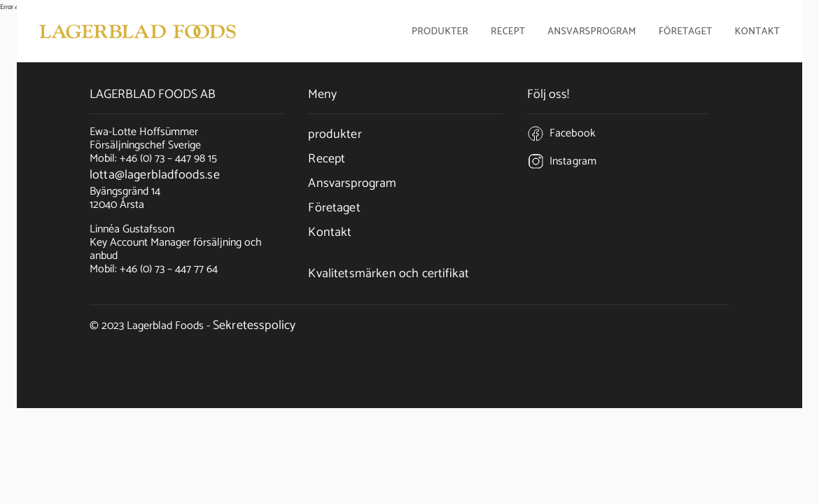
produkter (335, 134)
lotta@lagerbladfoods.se (155, 175)
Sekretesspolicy (254, 325)
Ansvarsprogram (592, 33)
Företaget (334, 208)
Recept (508, 33)
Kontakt (757, 33)
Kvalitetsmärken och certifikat (388, 274)
